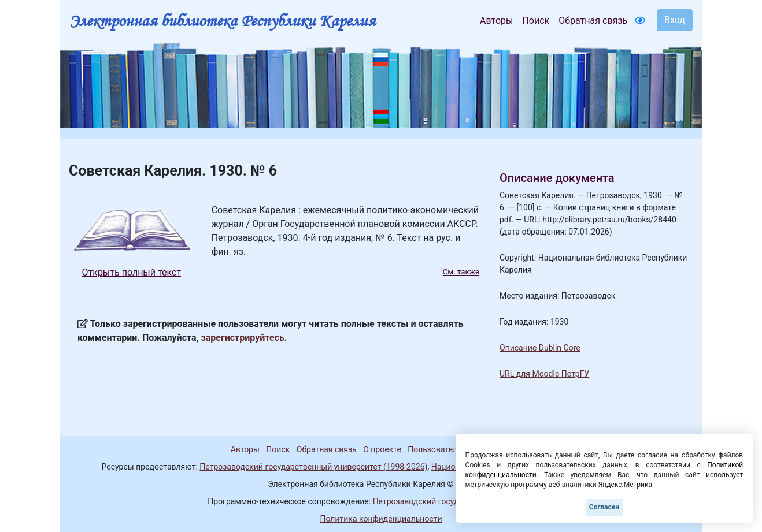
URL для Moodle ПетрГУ (544, 374)
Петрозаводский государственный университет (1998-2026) (313, 467)
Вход (675, 20)
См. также (461, 272)
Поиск (536, 21)
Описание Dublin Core (540, 348)
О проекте (382, 449)
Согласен (604, 507)
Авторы (496, 21)
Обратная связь (593, 21)
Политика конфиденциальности (381, 519)
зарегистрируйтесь (243, 338)
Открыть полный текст (132, 272)
